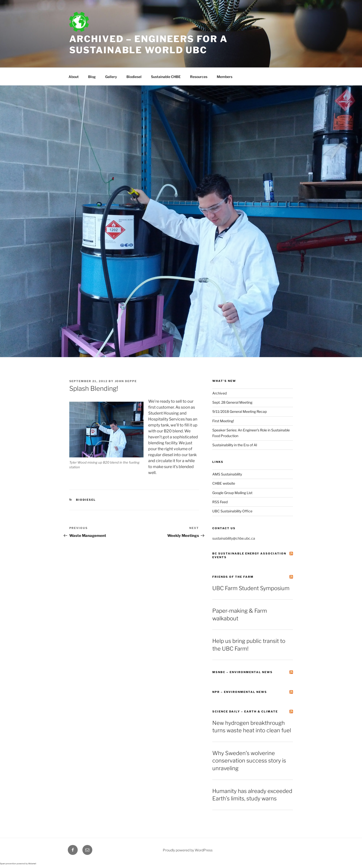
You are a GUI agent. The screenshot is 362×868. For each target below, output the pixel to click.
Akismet (32, 864)
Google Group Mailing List (232, 493)
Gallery (111, 77)
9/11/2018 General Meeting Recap (240, 411)
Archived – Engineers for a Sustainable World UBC (148, 44)
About (74, 77)
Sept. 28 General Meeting (232, 402)
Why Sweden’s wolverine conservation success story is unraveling (249, 761)
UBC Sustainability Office (232, 511)
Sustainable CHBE (166, 77)
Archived (219, 393)
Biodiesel (134, 77)
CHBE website (224, 483)
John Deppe (126, 381)
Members (225, 77)
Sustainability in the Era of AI (235, 445)
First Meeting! (223, 421)
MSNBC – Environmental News (242, 672)
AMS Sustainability (227, 474)
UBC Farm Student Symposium (251, 588)
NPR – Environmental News (240, 692)
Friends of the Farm (233, 577)
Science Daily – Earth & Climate (245, 711)
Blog (92, 77)
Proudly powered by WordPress (188, 850)
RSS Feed (220, 502)
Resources (199, 77)
